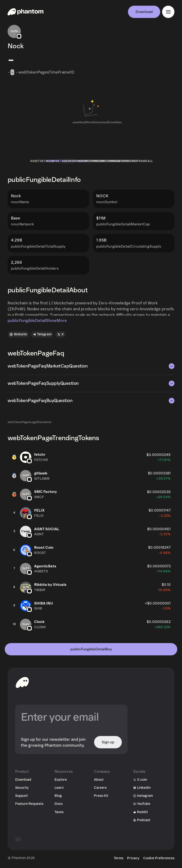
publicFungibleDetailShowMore (37, 321)
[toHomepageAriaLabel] (22, 682)
